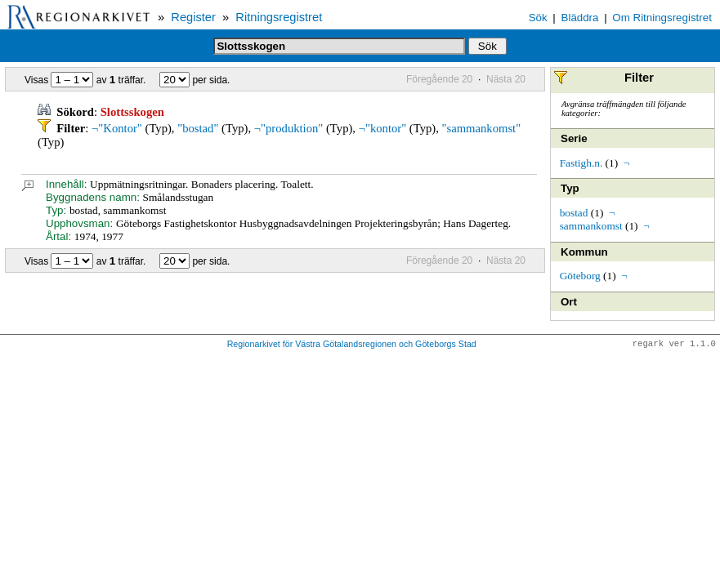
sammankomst (591, 226)
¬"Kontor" (117, 128)
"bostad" (198, 128)
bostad (574, 213)
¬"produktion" (289, 128)
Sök (538, 18)
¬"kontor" (383, 128)
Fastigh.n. (581, 163)
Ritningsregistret (279, 17)
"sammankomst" (482, 128)
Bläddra (580, 18)
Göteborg (580, 276)
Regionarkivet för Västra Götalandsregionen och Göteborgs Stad (352, 345)
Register (193, 17)
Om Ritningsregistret (662, 18)
